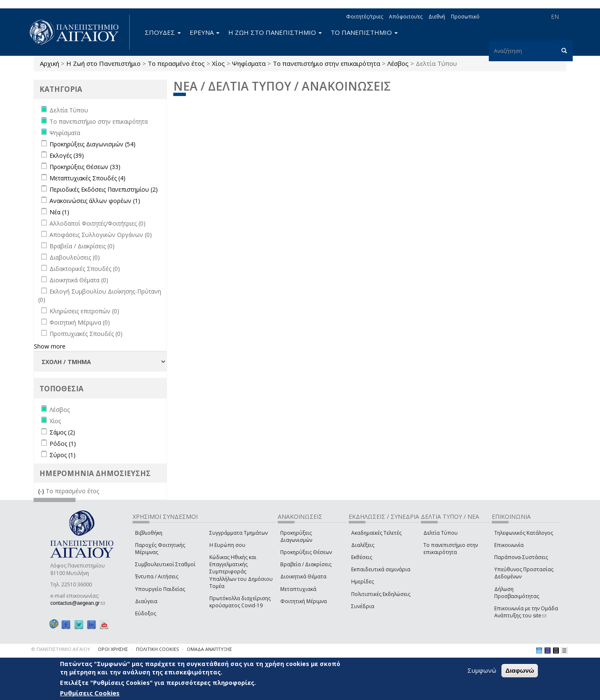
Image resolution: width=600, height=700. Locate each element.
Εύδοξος (146, 613)
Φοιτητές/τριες (365, 17)
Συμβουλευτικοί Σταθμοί (165, 564)
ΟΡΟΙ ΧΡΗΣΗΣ (113, 649)
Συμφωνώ (482, 670)
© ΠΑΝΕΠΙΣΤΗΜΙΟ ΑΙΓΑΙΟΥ (61, 649)
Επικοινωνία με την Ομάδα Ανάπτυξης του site (526, 612)
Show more (50, 346)
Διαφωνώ (520, 670)
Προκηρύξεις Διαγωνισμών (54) (93, 144)
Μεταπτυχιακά (298, 589)
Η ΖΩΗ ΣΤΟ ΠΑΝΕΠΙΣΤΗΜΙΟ (275, 32)
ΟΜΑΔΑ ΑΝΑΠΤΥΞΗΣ (209, 649)
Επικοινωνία (509, 545)
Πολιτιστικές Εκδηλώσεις (381, 594)
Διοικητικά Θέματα (303, 576)
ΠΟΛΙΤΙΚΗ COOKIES (157, 649)
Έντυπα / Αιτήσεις (157, 576)
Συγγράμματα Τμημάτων (239, 533)
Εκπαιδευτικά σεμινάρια (381, 569)
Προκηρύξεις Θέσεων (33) (85, 167)
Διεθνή (437, 17)
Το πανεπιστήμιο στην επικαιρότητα (326, 63)
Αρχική (50, 63)
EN (555, 17)
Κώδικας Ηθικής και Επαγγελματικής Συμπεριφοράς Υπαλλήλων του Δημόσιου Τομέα (241, 572)
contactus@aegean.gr (78, 603)
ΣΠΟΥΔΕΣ (163, 32)
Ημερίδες (363, 582)
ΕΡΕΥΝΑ (205, 32)
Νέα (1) (59, 212)
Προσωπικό (465, 17)
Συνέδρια (363, 606)
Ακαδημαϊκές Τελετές (376, 533)
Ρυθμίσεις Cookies (90, 693)
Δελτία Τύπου (441, 533)
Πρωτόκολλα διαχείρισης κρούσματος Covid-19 (240, 602)
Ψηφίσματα (249, 63)
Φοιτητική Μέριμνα (304, 601)
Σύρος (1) (63, 455)
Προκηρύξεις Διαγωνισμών (296, 536)
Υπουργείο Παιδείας (160, 589)
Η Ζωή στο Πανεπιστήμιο (103, 63)
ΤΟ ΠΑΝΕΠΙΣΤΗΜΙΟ (364, 32)
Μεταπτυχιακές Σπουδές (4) (87, 178)
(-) (42, 491)
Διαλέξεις (363, 545)
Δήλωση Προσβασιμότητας (517, 593)
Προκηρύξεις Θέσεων (306, 552)
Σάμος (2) (62, 432)
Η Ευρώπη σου (227, 545)
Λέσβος (398, 63)
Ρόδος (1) (63, 444)
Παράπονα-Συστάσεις (521, 557)
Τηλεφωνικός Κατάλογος (524, 533)
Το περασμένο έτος (176, 63)
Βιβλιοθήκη (149, 533)
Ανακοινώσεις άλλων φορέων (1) (95, 201)
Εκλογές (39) (67, 155)
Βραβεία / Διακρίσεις (306, 564)
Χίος (218, 63)
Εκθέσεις (362, 557)
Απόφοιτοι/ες (406, 17)
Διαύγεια (146, 601)
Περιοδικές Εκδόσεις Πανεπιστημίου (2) (104, 189)
